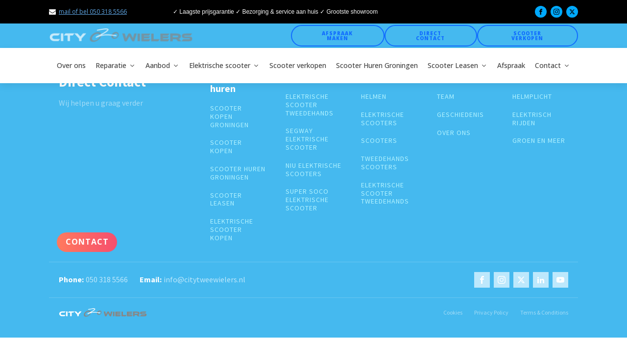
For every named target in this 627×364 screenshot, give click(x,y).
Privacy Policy (491, 312)
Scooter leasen (226, 200)
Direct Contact (430, 36)
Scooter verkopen (527, 36)
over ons (454, 133)
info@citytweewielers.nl (205, 279)
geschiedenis (460, 115)
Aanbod (162, 65)
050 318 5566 (107, 279)
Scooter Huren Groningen (377, 65)
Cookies (453, 312)
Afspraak (511, 65)
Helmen (374, 97)
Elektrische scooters (383, 119)
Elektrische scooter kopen (232, 229)
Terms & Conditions (544, 312)
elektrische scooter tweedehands (310, 105)
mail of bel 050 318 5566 (93, 11)
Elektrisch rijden (532, 119)
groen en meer (539, 141)
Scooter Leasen (458, 65)
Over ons (71, 65)
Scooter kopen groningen (229, 116)
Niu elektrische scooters (313, 170)
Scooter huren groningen (238, 173)
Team (446, 97)
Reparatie (116, 65)
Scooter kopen (226, 147)
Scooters (379, 141)
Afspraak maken (337, 36)
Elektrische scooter (224, 65)
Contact (553, 65)
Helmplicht (532, 97)
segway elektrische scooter (307, 139)
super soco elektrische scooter (307, 200)
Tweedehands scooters (385, 163)
